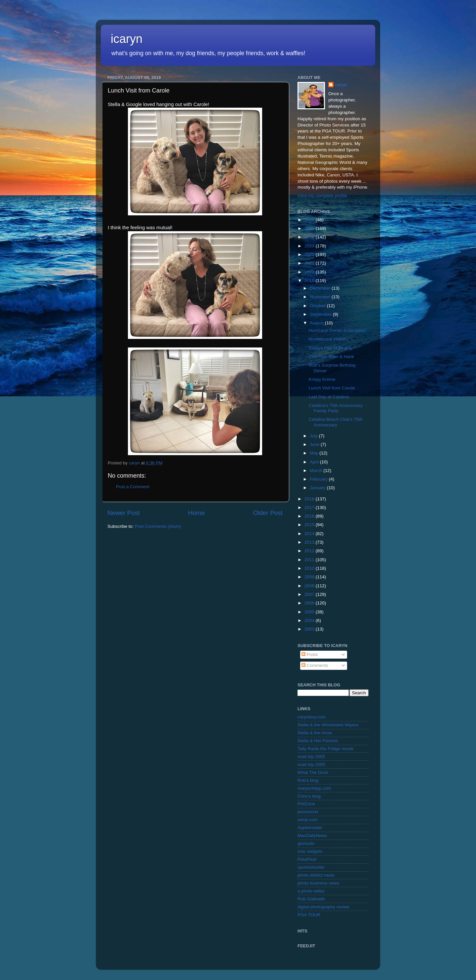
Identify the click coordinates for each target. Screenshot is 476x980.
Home (196, 513)
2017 (310, 508)
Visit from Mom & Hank (332, 357)
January (318, 488)
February (319, 479)
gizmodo (306, 843)
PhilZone (306, 804)
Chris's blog (309, 796)
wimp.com (308, 820)
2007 (310, 594)
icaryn (127, 39)
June (315, 444)
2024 (310, 237)
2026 (310, 220)
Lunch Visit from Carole (332, 388)
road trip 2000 (311, 764)
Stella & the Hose (315, 733)
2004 (310, 620)
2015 (310, 525)
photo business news (318, 883)
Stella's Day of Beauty (331, 348)
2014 (310, 534)
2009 (310, 577)
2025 (310, 228)
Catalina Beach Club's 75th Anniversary (336, 422)
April (315, 462)
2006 (310, 603)
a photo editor (311, 891)
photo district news (316, 875)
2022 (310, 254)
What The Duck (313, 772)
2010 (310, 568)
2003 (310, 629)
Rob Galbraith (311, 899)
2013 (310, 542)
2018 (310, 499)
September (321, 314)
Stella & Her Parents (318, 741)
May (315, 453)
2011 (310, 560)
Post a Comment (133, 487)
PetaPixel (307, 859)
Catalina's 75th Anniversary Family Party (336, 408)
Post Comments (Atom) (158, 526)
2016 (310, 516)
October (318, 306)
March (317, 471)
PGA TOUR (309, 915)
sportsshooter (311, 867)
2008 (310, 586)
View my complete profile (322, 196)
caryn (341, 85)
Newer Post (124, 513)
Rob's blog (308, 780)
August (317, 323)
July (314, 436)
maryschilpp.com (314, 788)
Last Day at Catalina (329, 397)
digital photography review (323, 907)
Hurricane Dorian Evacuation (337, 330)
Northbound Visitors (328, 339)
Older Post (268, 513)
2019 (310, 281)
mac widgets (310, 851)
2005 (310, 612)
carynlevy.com (312, 717)
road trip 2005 (311, 757)
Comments (315, 665)
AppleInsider (310, 828)
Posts (310, 654)
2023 (310, 246)
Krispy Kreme (322, 379)
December (321, 288)
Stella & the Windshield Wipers (328, 725)
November (321, 297)
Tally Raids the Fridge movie (326, 749)
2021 (310, 263)
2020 (310, 272)
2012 (310, 551)
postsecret (308, 812)
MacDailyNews (312, 835)
